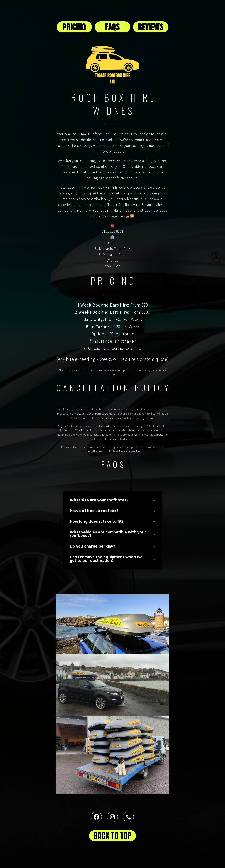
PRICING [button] (74, 27)
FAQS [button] (112, 27)
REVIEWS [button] (151, 27)
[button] (96, 817)
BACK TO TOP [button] (112, 836)
